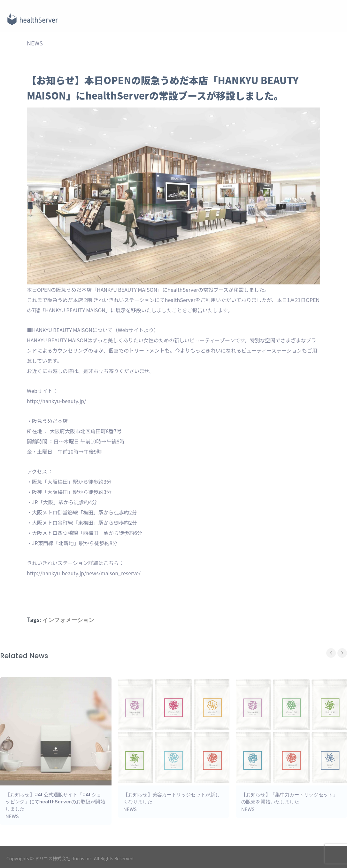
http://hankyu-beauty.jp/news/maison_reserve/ (84, 573)
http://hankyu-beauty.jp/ (57, 401)
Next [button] (342, 653)
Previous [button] (331, 653)
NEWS (35, 43)
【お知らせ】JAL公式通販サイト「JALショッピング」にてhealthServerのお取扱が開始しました (55, 802)
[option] (174, 747)
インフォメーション (68, 620)
